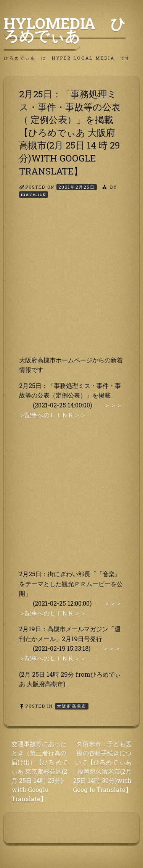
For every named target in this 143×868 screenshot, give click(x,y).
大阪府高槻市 (72, 706)
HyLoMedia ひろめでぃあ (65, 29)
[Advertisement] (71, 284)
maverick (34, 194)
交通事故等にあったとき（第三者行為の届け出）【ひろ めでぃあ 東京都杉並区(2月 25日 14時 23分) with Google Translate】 (40, 771)
